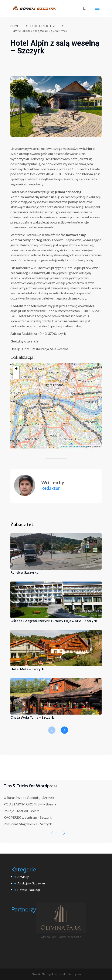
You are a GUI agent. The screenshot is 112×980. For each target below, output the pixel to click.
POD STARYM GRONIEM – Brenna (30, 804)
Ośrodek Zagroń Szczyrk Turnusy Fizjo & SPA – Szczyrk (54, 621)
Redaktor (51, 488)
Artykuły (23, 877)
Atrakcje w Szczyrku (31, 883)
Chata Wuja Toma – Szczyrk (32, 717)
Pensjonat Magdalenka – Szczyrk (28, 824)
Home (15, 26)
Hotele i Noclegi (43, 26)
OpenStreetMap (79, 447)
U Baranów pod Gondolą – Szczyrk (29, 797)
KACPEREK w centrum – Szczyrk (28, 817)
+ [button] (16, 369)
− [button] (16, 375)
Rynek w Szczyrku (24, 572)
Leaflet (63, 447)
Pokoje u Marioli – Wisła (21, 811)
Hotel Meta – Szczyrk (27, 669)
